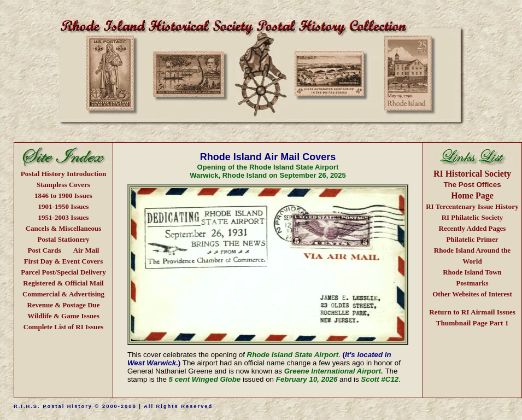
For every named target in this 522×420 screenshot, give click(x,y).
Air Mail (86, 250)
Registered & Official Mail (63, 283)
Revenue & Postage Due (63, 305)
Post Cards (45, 250)
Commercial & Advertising (63, 294)
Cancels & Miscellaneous (64, 228)
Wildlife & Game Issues (63, 316)
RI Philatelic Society (473, 217)
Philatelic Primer (473, 239)
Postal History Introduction (64, 174)
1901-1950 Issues (64, 206)
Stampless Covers (63, 185)
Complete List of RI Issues (64, 327)
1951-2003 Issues (64, 217)
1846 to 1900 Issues (63, 196)
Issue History (472, 206)
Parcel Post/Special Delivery (63, 272)
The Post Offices (472, 185)
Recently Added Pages (473, 228)
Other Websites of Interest (472, 294)
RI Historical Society (472, 174)
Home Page (472, 196)
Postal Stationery (64, 239)
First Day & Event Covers (63, 261)
